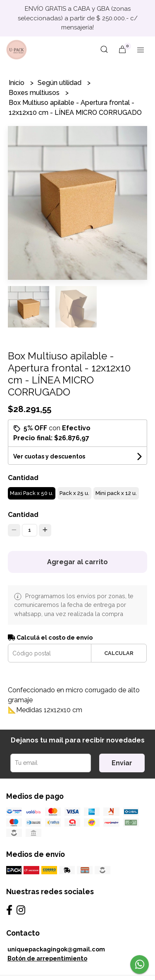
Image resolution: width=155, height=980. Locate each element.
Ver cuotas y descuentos (49, 456)
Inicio (17, 83)
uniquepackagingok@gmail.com (56, 949)
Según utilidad (60, 83)
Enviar (122, 763)
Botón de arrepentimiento (47, 958)
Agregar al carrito (77, 562)
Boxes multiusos (35, 93)
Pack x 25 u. (74, 493)
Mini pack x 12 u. (116, 493)
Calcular (119, 653)
